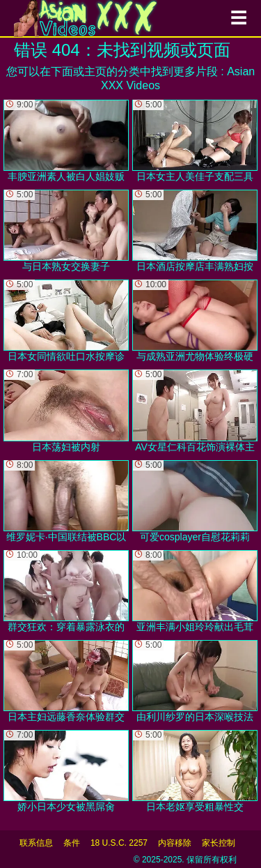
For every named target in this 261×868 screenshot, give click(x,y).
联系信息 (36, 843)
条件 (72, 843)
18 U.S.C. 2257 (119, 843)
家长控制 (219, 843)
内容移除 (175, 843)
